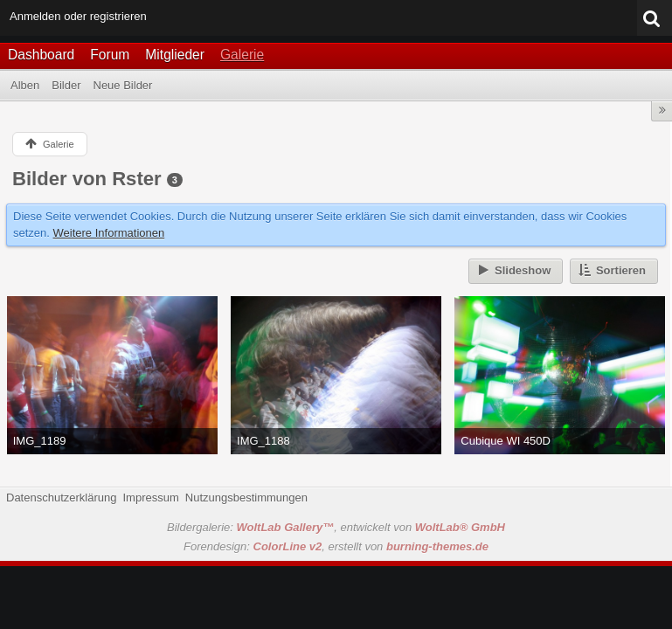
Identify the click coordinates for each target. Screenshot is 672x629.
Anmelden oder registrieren (78, 16)
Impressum (150, 498)
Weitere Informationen (109, 233)
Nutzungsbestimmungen (246, 498)
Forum (110, 55)
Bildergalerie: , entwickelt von (336, 527)
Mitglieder (175, 55)
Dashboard (41, 55)
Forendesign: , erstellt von (336, 546)
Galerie (242, 55)
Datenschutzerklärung (61, 498)
